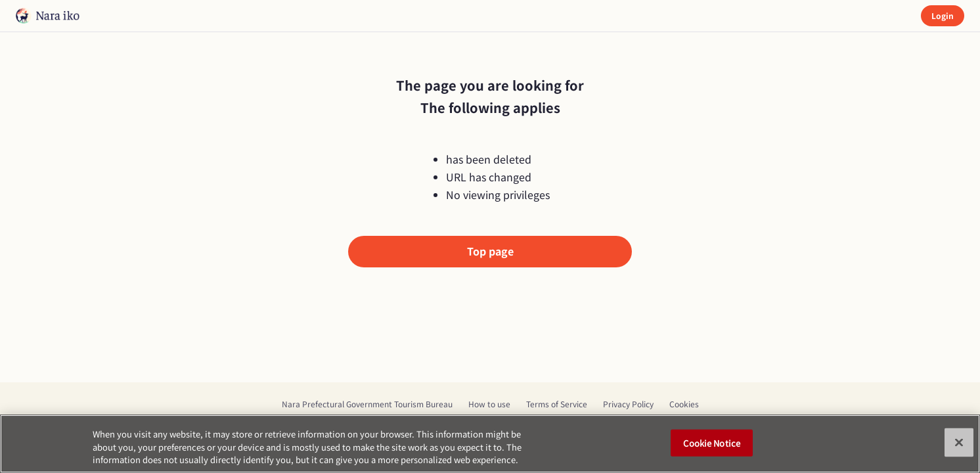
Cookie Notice (712, 442)
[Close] (959, 442)
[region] (490, 444)
